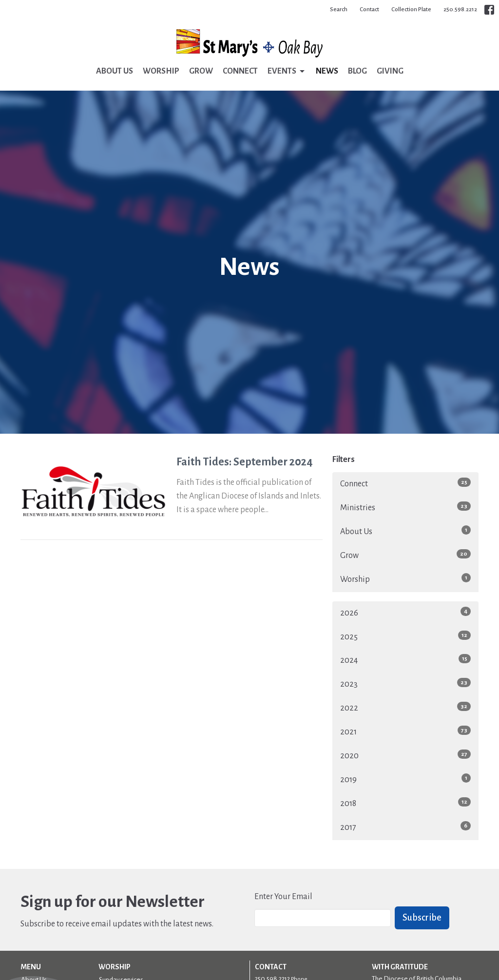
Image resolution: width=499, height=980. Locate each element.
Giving (390, 71)
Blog (357, 71)
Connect (240, 71)
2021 (405, 731)
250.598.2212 (460, 10)
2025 (405, 636)
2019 (405, 779)
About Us (115, 71)
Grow (201, 71)
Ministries (405, 507)
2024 (405, 659)
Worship (161, 71)
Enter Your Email (283, 897)
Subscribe (422, 918)
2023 (405, 683)
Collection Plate (411, 10)
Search (339, 10)
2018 (405, 803)
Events (287, 72)
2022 (405, 707)
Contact (369, 10)
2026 (405, 612)
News (327, 71)
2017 (405, 826)
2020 (405, 755)
